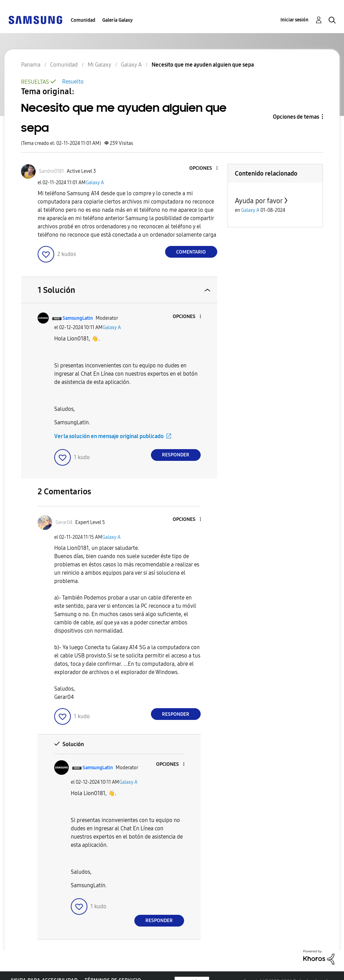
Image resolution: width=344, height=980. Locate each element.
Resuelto (73, 82)
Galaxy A (95, 183)
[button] (205, 169)
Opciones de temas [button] (296, 117)
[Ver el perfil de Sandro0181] (51, 171)
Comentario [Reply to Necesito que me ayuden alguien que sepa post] (191, 252)
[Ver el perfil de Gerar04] (64, 522)
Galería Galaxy (117, 20)
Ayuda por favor (259, 201)
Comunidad (83, 20)
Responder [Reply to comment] (176, 455)
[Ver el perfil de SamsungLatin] (78, 318)
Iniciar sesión (294, 20)
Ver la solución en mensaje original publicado (109, 436)
